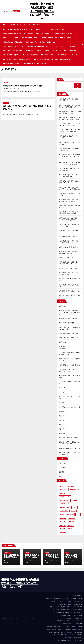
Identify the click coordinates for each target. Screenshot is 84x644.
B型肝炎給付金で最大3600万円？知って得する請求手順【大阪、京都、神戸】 (70, 156)
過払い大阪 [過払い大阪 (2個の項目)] (63, 525)
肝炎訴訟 (39, 51)
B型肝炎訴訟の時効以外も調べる (69, 247)
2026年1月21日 (30, 560)
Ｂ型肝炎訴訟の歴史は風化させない (70, 291)
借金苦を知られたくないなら (68, 258)
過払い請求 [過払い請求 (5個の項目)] (63, 529)
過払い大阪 (63, 51)
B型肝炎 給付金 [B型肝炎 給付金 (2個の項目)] (70, 486)
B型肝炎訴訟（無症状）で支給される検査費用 (26, 38)
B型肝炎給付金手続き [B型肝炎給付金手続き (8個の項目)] (65, 497)
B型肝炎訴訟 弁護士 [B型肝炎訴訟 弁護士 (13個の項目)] (65, 507)
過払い (55, 51)
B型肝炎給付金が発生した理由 (68, 237)
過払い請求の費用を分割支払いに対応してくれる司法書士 (39, 55)
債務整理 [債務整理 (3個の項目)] (74, 507)
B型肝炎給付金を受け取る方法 (56, 29)
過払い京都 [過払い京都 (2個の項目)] (71, 522)
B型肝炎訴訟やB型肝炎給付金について (38, 46)
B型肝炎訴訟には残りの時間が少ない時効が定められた (40, 42)
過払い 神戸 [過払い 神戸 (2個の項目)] (63, 522)
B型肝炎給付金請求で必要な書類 (64, 33)
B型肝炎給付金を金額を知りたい (12, 33)
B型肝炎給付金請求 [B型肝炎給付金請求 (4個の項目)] (64, 500)
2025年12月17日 (51, 560)
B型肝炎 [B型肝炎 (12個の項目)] (62, 486)
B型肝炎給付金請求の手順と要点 (12, 64)
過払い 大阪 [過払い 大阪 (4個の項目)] (72, 518)
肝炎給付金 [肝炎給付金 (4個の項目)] (73, 511)
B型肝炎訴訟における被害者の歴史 (12, 42)
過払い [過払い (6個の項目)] (78, 515)
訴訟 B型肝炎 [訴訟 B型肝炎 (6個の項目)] (70, 515)
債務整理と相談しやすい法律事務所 (13, 51)
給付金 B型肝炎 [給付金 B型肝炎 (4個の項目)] (64, 511)
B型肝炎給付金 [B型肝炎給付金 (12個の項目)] (63, 490)
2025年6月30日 (8, 89)
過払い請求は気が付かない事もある (67, 55)
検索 (60, 80)
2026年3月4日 (10, 560)
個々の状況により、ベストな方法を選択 (19, 25)
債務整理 (73, 46)
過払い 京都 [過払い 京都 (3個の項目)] (63, 518)
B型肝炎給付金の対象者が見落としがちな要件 (11, 557)
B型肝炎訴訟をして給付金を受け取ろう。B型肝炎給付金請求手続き (52, 59)
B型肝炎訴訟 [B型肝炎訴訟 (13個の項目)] (74, 500)
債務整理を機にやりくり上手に (68, 268)
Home (72, 596)
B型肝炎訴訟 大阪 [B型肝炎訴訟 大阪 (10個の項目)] (64, 504)
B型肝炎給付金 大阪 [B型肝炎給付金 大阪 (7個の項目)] (74, 490)
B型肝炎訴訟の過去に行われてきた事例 (14, 46)
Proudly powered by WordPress (9, 618)
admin (16, 89)
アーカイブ (55, 46)
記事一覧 (47, 51)
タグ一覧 (64, 46)
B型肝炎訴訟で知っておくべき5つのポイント (36, 64)
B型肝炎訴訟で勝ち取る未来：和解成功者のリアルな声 (57, 38)
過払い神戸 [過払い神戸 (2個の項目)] (70, 525)
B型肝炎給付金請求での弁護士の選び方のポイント (38, 33)
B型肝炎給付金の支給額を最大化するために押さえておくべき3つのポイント (24, 29)
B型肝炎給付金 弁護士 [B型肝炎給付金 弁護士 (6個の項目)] (65, 493)
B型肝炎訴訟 (6, 38)
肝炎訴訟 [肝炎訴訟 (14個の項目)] (62, 515)
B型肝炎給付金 (37, 25)
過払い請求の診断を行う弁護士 (11, 55)
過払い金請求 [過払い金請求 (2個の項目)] (63, 532)
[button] (82, 44)
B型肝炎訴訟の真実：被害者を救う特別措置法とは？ (23, 86)
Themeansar (32, 618)
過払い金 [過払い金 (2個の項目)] (70, 529)
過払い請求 (73, 51)
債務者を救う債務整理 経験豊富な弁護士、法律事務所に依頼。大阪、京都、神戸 (42, 11)
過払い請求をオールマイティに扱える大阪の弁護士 (17, 59)
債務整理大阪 (29, 51)
